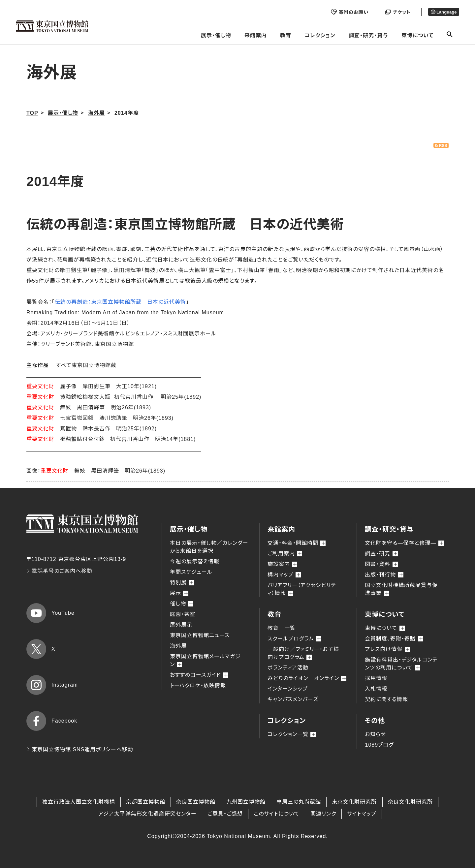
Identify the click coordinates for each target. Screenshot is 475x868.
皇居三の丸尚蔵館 (299, 802)
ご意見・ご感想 (225, 814)
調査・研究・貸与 (368, 35)
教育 (286, 35)
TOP (32, 113)
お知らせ (375, 734)
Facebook (52, 721)
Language (444, 12)
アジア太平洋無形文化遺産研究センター (147, 814)
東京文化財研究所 (354, 802)
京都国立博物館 (146, 802)
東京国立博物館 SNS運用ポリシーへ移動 (80, 749)
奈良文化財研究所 (410, 802)
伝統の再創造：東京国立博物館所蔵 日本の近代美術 (120, 302)
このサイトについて (277, 814)
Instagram (52, 685)
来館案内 (256, 35)
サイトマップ (362, 814)
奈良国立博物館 (196, 802)
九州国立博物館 (246, 802)
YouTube (50, 613)
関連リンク (323, 814)
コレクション (320, 35)
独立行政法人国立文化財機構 (79, 802)
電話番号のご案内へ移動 (59, 571)
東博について (417, 35)
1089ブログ (379, 745)
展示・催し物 (216, 35)
